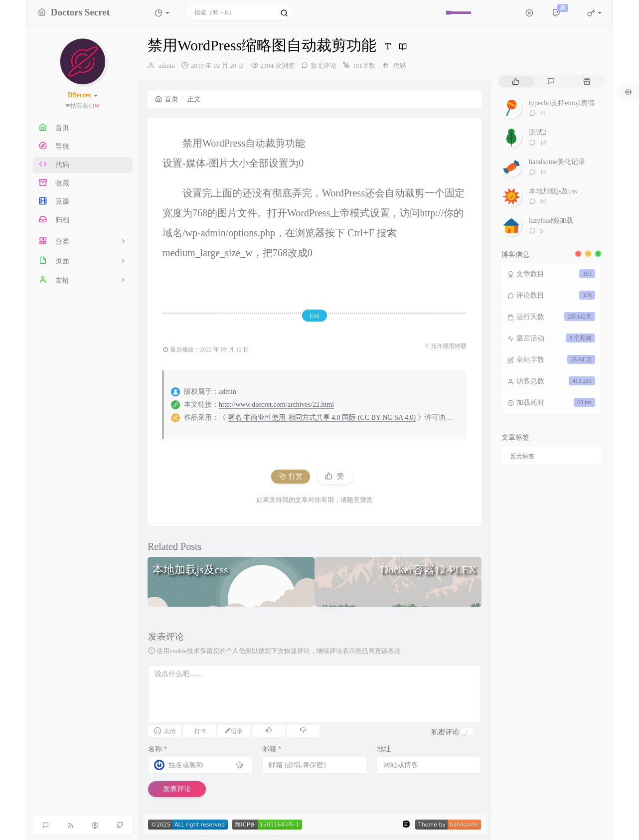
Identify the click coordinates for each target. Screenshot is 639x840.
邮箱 (272, 749)
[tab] (516, 82)
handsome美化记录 (557, 162)
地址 (384, 749)
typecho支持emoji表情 (562, 103)
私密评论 (445, 732)
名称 (158, 749)
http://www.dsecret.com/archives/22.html (276, 405)
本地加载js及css (190, 570)
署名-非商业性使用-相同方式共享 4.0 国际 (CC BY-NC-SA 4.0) (322, 418)
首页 (167, 99)
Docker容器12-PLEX (428, 570)
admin (167, 66)
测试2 (538, 132)
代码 (399, 66)
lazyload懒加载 (551, 221)
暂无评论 (323, 66)
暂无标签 (522, 456)
